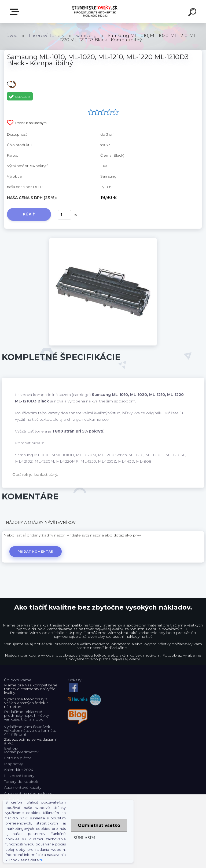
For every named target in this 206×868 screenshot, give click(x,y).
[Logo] (95, 11)
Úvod (12, 36)
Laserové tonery (47, 36)
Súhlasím (84, 838)
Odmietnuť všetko (99, 825)
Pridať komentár (36, 552)
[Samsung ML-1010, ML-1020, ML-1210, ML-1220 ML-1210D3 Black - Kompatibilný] (103, 240)
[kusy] (64, 215)
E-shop (16, 12)
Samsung (86, 36)
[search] (193, 13)
